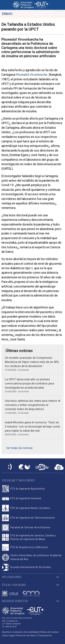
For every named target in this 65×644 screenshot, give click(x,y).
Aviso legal (9, 635)
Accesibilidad (31, 632)
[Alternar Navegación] (59, 14)
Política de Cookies (49, 632)
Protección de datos (26, 635)
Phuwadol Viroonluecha (32, 75)
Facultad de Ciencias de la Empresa (30, 527)
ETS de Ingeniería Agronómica (28, 489)
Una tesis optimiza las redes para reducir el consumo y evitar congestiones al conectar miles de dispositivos (32, 405)
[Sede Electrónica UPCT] (10, 467)
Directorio (7, 632)
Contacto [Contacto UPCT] (18, 632)
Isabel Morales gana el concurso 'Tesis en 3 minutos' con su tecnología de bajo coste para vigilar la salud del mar (32, 427)
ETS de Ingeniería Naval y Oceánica (30, 508)
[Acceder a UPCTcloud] (59, 467)
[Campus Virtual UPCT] (24, 467)
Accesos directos (15, 601)
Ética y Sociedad (14, 585)
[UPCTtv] (42, 467)
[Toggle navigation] (2, 5)
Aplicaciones (12, 577)
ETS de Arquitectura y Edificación (29, 547)
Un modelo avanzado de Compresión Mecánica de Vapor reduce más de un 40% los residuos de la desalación (32, 362)
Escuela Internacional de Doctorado (31, 567)
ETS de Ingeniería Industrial (26, 498)
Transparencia (45, 635)
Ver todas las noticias (19, 448)
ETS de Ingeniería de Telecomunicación (33, 518)
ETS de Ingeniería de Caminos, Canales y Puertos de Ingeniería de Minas (33, 537)
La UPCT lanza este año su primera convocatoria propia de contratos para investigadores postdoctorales (29, 384)
